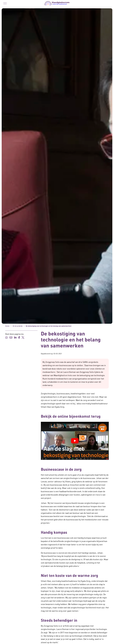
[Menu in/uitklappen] (5, 3)
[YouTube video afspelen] (75, 441)
